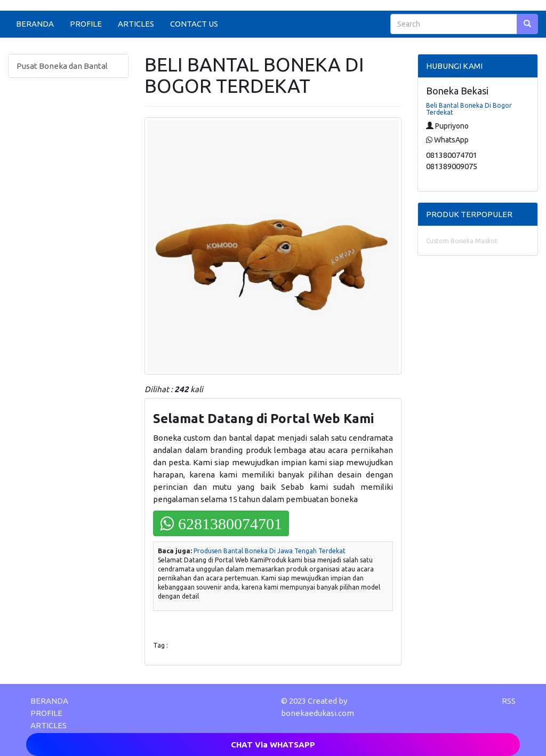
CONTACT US (194, 24)
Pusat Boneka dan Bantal (62, 66)
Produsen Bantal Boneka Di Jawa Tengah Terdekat (270, 551)
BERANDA (35, 24)
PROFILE (86, 24)
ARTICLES (136, 24)
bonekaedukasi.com (318, 713)
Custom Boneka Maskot (462, 241)
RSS (509, 701)
